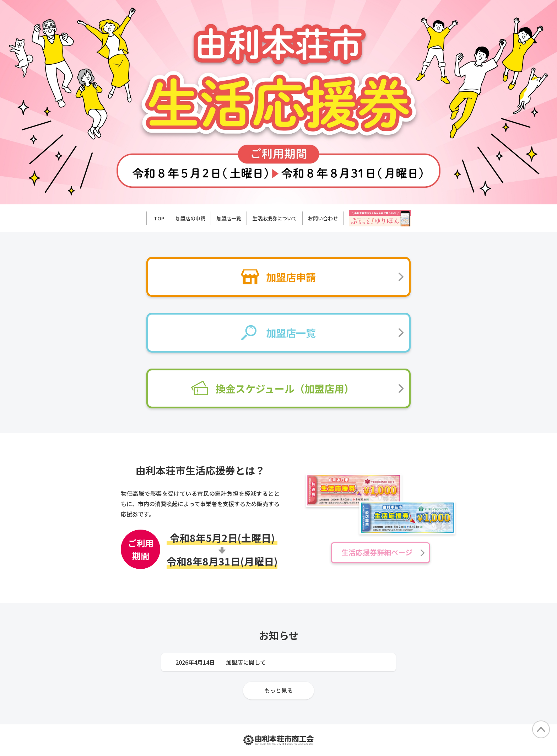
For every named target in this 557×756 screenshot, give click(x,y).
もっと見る (278, 690)
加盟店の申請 (190, 218)
